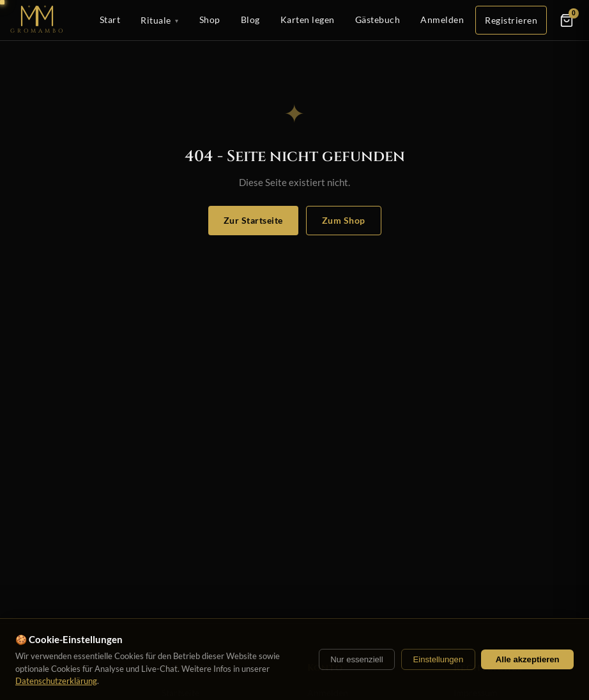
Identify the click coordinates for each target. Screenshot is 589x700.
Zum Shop (344, 220)
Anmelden (442, 19)
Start (110, 19)
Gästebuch (378, 19)
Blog (250, 19)
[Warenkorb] (567, 20)
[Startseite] (38, 20)
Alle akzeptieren (528, 659)
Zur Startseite (253, 220)
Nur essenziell (356, 659)
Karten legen (308, 19)
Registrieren (511, 20)
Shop (210, 19)
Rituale (160, 20)
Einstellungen (438, 659)
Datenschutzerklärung (56, 681)
